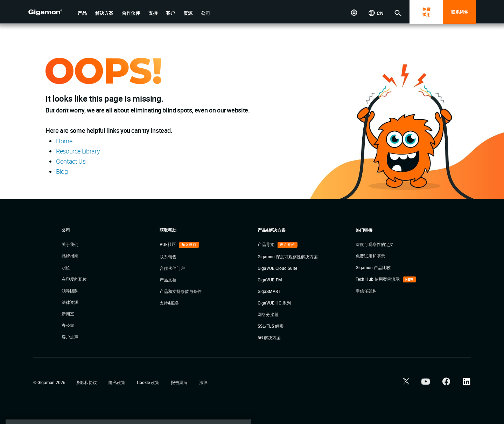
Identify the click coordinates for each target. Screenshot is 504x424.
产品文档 (168, 280)
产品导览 (267, 244)
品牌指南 (70, 256)
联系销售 (460, 12)
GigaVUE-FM (270, 280)
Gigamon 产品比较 (373, 267)
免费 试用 (426, 12)
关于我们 (70, 244)
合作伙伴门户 (172, 268)
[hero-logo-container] (50, 13)
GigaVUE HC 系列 (274, 303)
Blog (62, 171)
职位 (66, 267)
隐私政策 (117, 382)
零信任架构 (366, 291)
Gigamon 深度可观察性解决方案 (288, 257)
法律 (203, 382)
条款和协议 (87, 382)
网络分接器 (268, 314)
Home (64, 141)
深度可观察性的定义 (374, 244)
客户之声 (70, 337)
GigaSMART (269, 291)
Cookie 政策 (149, 382)
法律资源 (70, 302)
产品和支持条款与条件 (181, 291)
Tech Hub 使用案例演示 (378, 279)
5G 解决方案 (269, 337)
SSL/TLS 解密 (271, 326)
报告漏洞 (180, 382)
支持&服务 (169, 303)
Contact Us (71, 161)
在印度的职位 (74, 279)
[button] (82, 13)
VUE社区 (168, 244)
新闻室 (68, 314)
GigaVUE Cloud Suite (277, 268)
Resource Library (78, 151)
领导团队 (70, 290)
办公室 (68, 325)
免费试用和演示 (370, 256)
